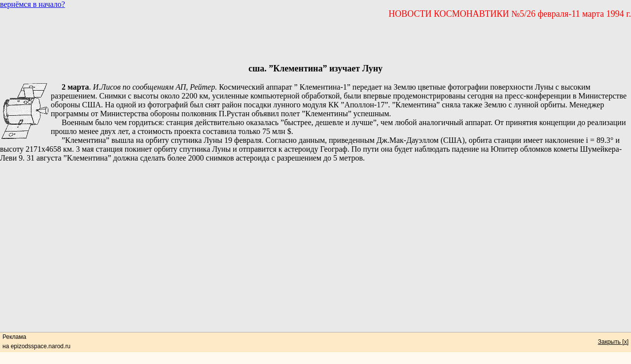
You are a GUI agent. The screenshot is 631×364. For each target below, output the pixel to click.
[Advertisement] (315, 41)
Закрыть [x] (613, 342)
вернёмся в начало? (33, 4)
